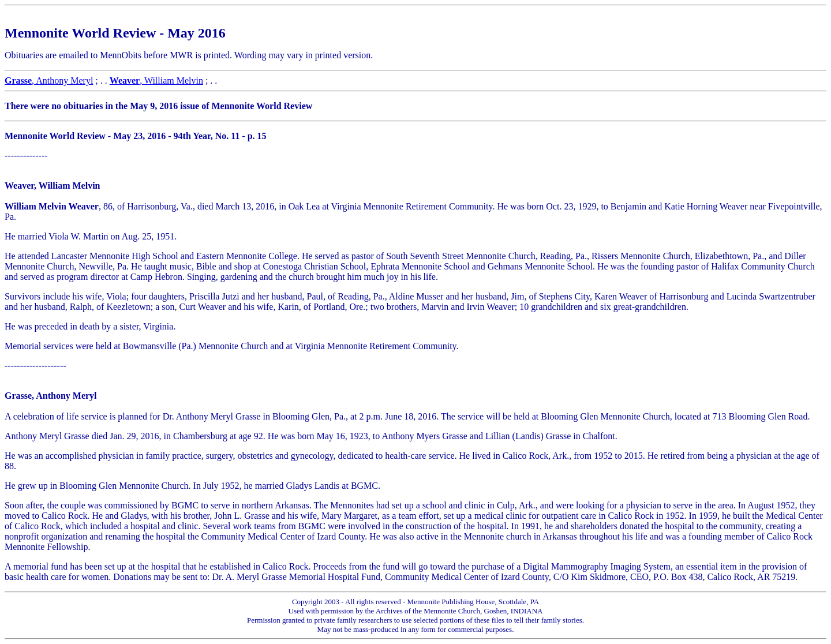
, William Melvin (156, 80)
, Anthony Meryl (49, 80)
